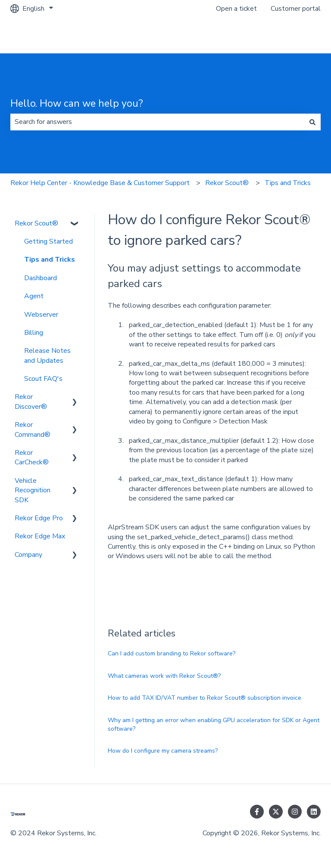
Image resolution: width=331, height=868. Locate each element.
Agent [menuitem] (34, 296)
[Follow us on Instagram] (295, 812)
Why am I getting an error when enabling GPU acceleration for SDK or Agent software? (214, 724)
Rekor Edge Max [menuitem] (40, 536)
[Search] (312, 122)
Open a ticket (236, 9)
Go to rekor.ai (292, 35)
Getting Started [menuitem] (48, 241)
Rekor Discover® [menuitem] (31, 402)
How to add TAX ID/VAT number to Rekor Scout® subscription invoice (205, 698)
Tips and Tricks (288, 183)
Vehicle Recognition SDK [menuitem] (33, 490)
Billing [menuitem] (34, 333)
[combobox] (157, 122)
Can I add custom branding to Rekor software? (172, 653)
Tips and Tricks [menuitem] (50, 259)
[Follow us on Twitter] (276, 812)
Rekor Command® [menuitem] (33, 429)
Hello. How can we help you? (77, 103)
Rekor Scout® (227, 183)
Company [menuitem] (28, 555)
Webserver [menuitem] (41, 315)
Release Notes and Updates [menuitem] (47, 355)
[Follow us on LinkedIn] (314, 812)
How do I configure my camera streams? (163, 751)
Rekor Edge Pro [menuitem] (39, 518)
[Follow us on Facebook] (257, 812)
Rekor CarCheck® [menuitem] (32, 457)
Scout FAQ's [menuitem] (43, 379)
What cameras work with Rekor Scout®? (164, 676)
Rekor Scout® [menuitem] (36, 223)
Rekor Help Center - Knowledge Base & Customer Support (100, 183)
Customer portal (296, 9)
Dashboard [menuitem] (41, 278)
